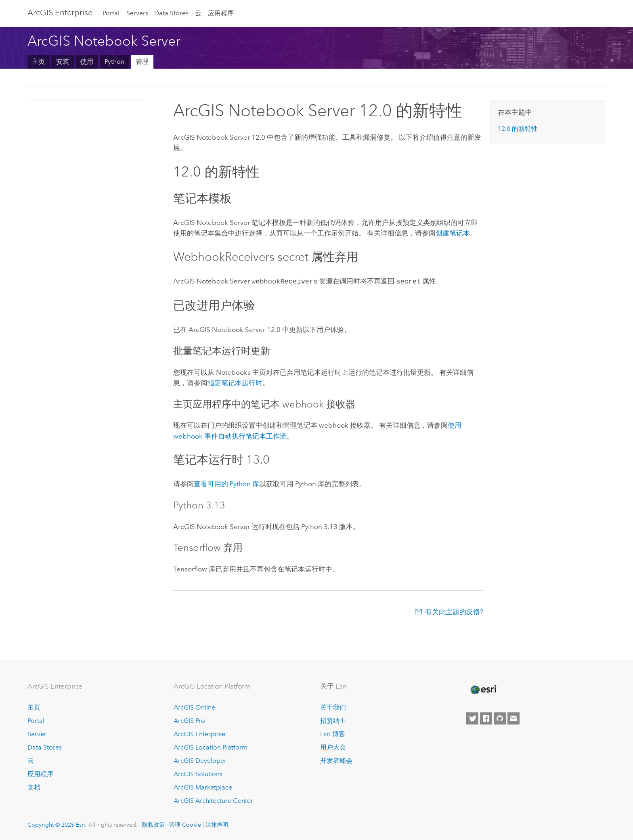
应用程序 (221, 13)
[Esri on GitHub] (500, 718)
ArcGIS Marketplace (203, 786)
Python (114, 62)
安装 (63, 62)
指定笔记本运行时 (235, 382)
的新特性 (518, 129)
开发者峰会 (336, 760)
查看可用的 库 (226, 483)
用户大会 (333, 747)
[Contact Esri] (514, 718)
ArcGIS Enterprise (60, 13)
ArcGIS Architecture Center (213, 800)
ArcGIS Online (194, 707)
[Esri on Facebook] (486, 718)
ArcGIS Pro (189, 720)
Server (37, 733)
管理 (142, 62)
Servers (137, 13)
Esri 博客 (333, 733)
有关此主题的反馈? (454, 611)
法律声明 (217, 824)
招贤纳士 (333, 720)
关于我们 (333, 707)
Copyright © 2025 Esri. (57, 824)
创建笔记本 (453, 233)
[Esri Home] (483, 689)
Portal (111, 13)
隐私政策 (153, 824)
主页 (38, 62)
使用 (87, 62)
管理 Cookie (185, 824)
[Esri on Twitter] (472, 718)
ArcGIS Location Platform (211, 747)
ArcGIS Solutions (198, 773)
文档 (34, 786)
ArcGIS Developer (200, 760)
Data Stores (171, 13)
